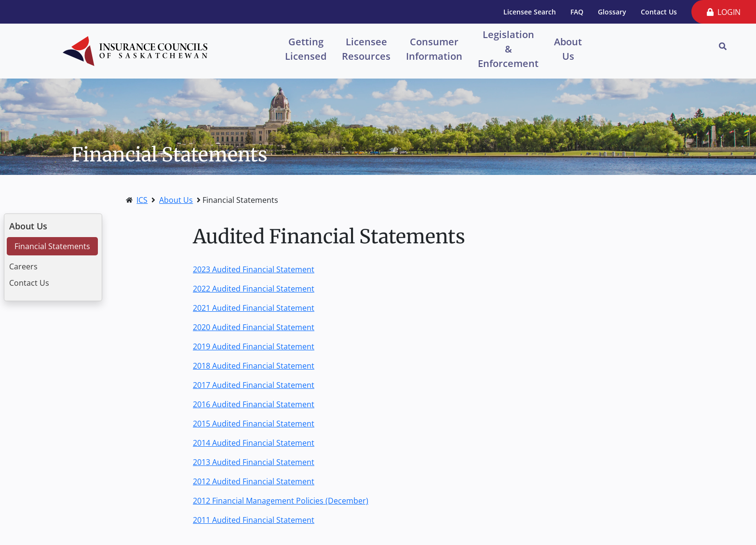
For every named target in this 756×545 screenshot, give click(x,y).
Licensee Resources (366, 49)
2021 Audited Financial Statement (254, 308)
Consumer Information (434, 49)
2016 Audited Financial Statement (254, 404)
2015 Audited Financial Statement (254, 424)
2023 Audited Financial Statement (254, 269)
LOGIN (724, 12)
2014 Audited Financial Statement (254, 443)
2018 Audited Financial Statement (254, 366)
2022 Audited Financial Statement (254, 289)
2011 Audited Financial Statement (254, 520)
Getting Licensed (306, 49)
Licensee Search (530, 12)
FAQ (577, 12)
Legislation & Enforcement (508, 48)
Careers (23, 266)
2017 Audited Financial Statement (254, 385)
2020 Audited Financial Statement (254, 327)
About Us (568, 49)
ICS (142, 200)
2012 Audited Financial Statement (254, 481)
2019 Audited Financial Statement (254, 346)
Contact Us (659, 12)
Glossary (612, 12)
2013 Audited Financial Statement (254, 462)
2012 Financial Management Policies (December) (281, 501)
